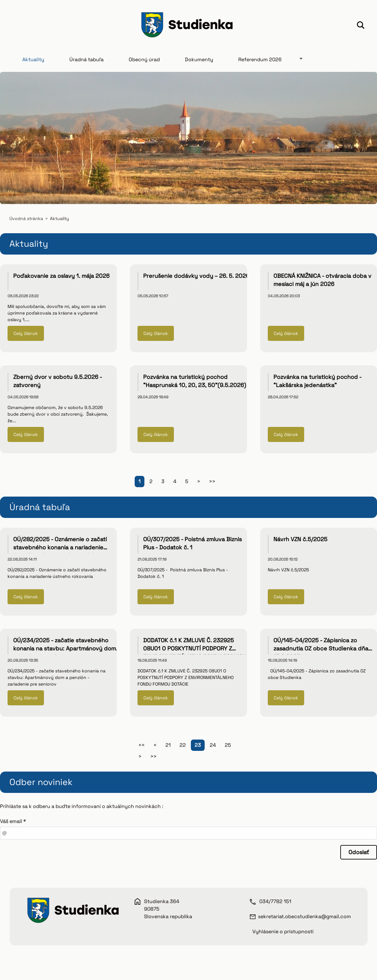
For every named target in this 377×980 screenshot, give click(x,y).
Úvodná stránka (26, 219)
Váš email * (13, 822)
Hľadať (361, 26)
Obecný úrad (144, 60)
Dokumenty (199, 60)
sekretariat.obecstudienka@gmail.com (304, 917)
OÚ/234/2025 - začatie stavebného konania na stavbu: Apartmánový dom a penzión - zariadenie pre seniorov (67, 649)
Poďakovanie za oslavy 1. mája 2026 (61, 277)
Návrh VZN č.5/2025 (300, 540)
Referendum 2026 (260, 60)
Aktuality (33, 60)
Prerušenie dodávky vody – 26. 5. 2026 (196, 277)
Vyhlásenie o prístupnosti (283, 932)
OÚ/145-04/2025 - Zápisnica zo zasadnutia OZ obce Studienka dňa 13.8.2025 (321, 649)
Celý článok (26, 334)
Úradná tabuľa (86, 60)
